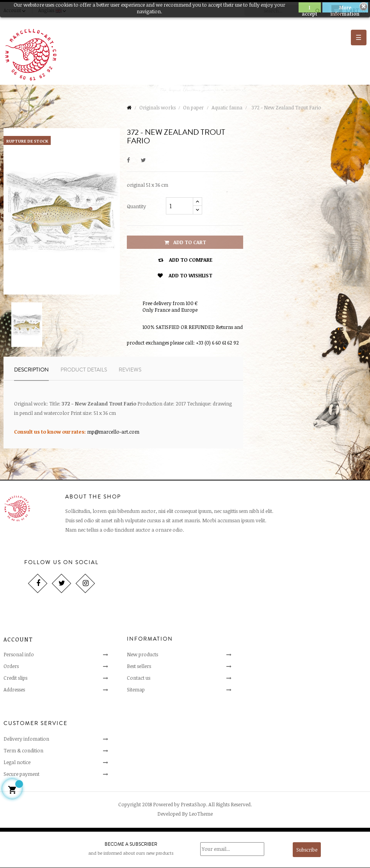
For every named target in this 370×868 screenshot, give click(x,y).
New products (142, 654)
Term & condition (23, 750)
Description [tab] (31, 370)
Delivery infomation (26, 739)
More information (345, 8)
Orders (11, 666)
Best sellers (139, 666)
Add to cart (185, 242)
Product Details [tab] (84, 370)
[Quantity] (180, 206)
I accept (310, 8)
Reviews (130, 370)
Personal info (19, 654)
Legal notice (17, 762)
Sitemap (136, 689)
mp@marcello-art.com (113, 432)
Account (18, 639)
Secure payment (21, 774)
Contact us (139, 678)
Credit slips (15, 678)
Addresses (14, 689)
